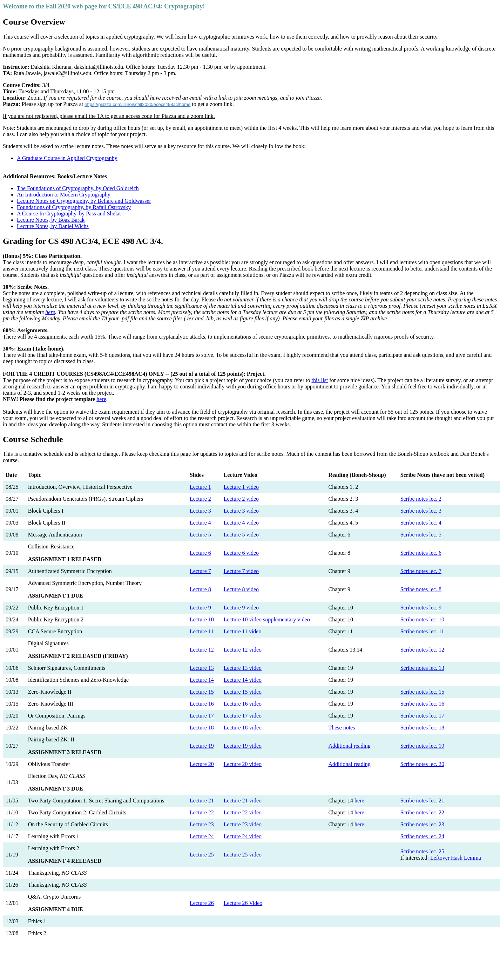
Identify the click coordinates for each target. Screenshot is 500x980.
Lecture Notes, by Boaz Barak (51, 220)
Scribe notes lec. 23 (422, 824)
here (50, 312)
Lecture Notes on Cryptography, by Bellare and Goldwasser (84, 201)
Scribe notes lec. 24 (422, 836)
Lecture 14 (202, 680)
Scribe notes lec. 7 (421, 571)
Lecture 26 (202, 903)
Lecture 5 (200, 535)
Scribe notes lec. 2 (421, 499)
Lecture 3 (200, 511)
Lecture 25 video (243, 855)
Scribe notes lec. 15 (422, 692)
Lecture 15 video (243, 692)
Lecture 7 (200, 571)
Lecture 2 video (241, 499)
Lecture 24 (202, 836)
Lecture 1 (200, 487)
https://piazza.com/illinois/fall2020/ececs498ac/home (137, 104)
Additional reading (349, 746)
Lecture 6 (200, 553)
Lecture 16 (202, 704)
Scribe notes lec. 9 (421, 608)
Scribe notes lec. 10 (422, 619)
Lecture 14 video (243, 680)
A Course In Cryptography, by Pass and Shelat (69, 214)
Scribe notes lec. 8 (421, 589)
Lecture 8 (200, 589)
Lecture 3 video (241, 511)
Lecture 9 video (241, 608)
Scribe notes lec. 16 (422, 704)
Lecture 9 (200, 608)
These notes (342, 728)
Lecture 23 (202, 824)
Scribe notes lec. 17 (422, 716)
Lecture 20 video (243, 764)
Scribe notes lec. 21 (422, 801)
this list (320, 380)
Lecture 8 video (241, 589)
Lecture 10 (202, 619)
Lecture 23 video (243, 824)
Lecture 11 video (243, 631)
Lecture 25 (202, 855)
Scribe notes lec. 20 (422, 764)
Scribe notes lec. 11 (422, 631)
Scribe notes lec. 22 (422, 812)
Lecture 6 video (241, 553)
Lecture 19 (202, 746)
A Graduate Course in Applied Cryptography (67, 158)
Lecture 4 (200, 523)
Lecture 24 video (243, 836)
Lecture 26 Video (243, 903)
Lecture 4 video (241, 523)
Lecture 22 (202, 812)
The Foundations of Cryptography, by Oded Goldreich (78, 188)
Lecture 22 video (243, 812)
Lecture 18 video (243, 728)
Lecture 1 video (241, 487)
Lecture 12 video (243, 650)
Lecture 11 (202, 631)
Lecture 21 (202, 801)
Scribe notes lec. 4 (421, 523)
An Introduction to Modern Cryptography (64, 195)
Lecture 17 (202, 716)
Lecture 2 (200, 499)
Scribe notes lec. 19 (422, 746)
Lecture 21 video (243, 801)
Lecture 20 (202, 764)
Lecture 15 (202, 692)
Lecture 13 (202, 668)
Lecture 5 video (241, 535)
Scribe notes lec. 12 (422, 650)
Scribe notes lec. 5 (421, 535)
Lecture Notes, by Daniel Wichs (53, 226)
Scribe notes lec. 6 (421, 553)
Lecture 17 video (243, 716)
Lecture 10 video (243, 619)
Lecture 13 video (243, 668)
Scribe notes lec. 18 (422, 728)
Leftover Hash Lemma (455, 858)
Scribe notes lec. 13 (422, 668)
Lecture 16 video (243, 704)
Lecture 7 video (241, 571)
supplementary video (286, 619)
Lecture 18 (202, 728)
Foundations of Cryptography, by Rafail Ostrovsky (74, 207)
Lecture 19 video (243, 746)
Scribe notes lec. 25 (422, 851)
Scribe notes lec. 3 (421, 511)
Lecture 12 (202, 650)
